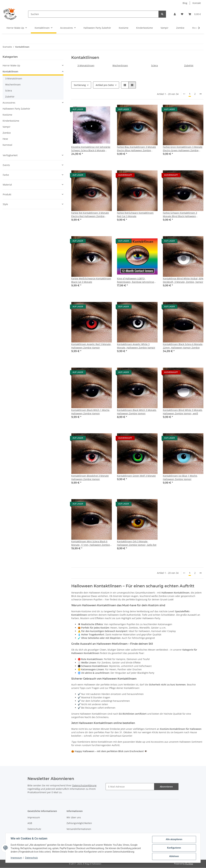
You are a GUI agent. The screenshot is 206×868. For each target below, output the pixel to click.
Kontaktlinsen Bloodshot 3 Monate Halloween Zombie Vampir (90, 477)
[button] (175, 14)
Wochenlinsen (120, 65)
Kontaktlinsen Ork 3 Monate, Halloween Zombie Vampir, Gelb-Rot (137, 543)
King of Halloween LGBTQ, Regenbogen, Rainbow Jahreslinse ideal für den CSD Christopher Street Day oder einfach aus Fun (137, 280)
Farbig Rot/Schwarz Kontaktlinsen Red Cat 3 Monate (135, 215)
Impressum (16, 858)
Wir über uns (74, 817)
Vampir (7, 127)
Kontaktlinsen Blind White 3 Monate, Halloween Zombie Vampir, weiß (183, 412)
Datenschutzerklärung (84, 785)
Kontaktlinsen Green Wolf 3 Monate (136, 476)
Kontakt (197, 3)
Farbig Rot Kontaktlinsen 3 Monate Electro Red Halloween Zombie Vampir (90, 215)
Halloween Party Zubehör (16, 109)
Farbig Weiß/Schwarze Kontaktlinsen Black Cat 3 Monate (91, 280)
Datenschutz (32, 858)
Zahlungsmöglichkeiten (79, 823)
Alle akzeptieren (174, 839)
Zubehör (189, 65)
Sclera (154, 65)
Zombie (7, 133)
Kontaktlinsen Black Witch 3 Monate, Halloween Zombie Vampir (137, 412)
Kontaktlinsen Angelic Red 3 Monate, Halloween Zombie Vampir (91, 346)
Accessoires (9, 103)
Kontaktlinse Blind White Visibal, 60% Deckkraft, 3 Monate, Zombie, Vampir (183, 280)
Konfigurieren (174, 848)
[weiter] (200, 94)
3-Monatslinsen (86, 65)
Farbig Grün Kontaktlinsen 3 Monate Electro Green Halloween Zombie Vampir (183, 149)
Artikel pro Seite (105, 85)
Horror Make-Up (11, 65)
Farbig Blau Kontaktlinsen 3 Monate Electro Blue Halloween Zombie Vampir (136, 149)
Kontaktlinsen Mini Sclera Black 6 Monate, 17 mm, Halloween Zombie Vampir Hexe (91, 543)
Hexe (5, 139)
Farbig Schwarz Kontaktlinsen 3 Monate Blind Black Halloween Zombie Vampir (180, 215)
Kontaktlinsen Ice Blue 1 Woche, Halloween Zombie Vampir (180, 477)
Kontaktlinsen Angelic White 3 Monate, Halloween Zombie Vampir (136, 346)
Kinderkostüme (11, 121)
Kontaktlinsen (10, 71)
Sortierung (80, 85)
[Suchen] (93, 14)
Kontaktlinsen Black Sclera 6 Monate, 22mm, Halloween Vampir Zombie (183, 346)
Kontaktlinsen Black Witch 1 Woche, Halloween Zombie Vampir (91, 412)
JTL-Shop (189, 864)
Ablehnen (174, 856)
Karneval (7, 145)
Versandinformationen (79, 829)
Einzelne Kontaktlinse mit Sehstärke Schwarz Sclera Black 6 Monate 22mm (91, 149)
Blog (185, 3)
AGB (30, 823)
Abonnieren (166, 787)
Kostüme (7, 115)
